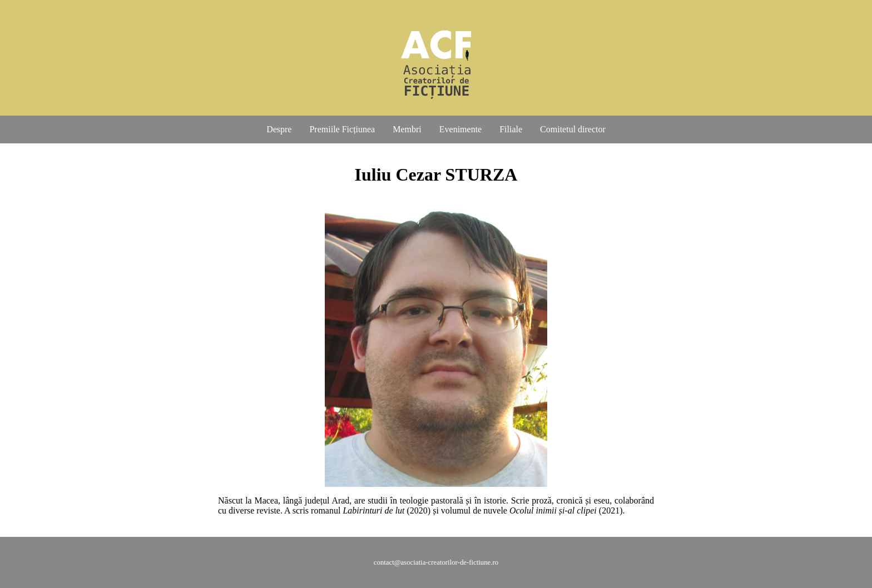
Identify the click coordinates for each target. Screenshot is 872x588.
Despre (279, 129)
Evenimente (460, 129)
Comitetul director (573, 129)
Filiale (511, 129)
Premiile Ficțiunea (342, 129)
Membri (407, 129)
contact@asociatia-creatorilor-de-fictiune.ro (436, 562)
